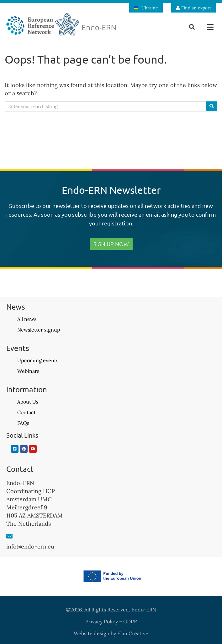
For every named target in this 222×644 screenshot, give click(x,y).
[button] (210, 27)
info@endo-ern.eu (30, 546)
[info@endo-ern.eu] (9, 536)
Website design (92, 633)
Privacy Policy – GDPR (111, 621)
